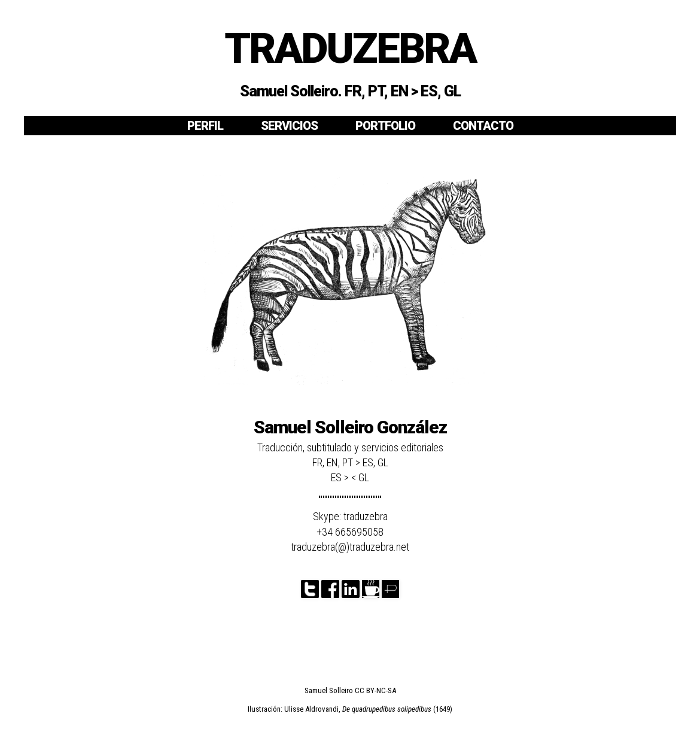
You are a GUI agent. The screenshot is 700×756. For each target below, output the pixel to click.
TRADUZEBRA (350, 48)
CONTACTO (483, 126)
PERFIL (205, 126)
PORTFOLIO (385, 126)
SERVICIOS (289, 126)
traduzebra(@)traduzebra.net (350, 547)
